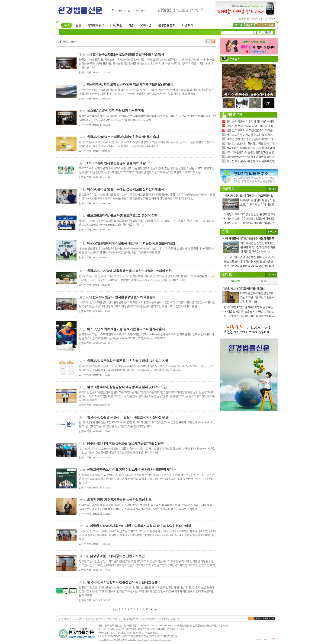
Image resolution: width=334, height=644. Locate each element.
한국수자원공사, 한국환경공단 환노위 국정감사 (124, 297)
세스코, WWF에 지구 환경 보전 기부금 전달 (116, 111)
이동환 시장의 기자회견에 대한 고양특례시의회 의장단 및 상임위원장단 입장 (140, 526)
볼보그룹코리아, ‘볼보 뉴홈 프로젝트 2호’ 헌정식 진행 (122, 215)
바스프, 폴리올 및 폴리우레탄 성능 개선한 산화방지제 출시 (125, 189)
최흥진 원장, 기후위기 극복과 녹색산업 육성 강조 (119, 500)
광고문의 (89, 619)
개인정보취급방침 (128, 619)
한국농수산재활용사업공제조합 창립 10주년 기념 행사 (128, 54)
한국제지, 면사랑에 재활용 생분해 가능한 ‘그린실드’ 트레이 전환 (129, 271)
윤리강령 (112, 619)
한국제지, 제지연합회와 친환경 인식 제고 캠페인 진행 (122, 582)
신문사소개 (65, 619)
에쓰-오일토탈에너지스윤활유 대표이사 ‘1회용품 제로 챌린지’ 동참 (131, 243)
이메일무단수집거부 (169, 619)
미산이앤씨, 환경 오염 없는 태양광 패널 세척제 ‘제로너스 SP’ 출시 (130, 84)
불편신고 (101, 619)
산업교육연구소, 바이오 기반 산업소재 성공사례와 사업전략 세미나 (131, 470)
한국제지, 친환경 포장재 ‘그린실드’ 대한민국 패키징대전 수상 (127, 417)
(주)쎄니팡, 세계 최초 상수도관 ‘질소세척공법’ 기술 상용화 (125, 443)
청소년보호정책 (148, 619)
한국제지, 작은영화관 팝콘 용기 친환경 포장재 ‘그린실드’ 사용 (128, 361)
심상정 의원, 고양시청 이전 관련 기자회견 (117, 556)
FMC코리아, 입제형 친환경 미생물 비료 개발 (116, 163)
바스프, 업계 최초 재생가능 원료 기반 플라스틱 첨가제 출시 (126, 329)
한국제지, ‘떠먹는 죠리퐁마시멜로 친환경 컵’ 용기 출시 (123, 137)
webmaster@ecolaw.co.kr (160, 640)
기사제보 (77, 619)
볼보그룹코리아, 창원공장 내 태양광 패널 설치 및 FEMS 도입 (127, 387)
